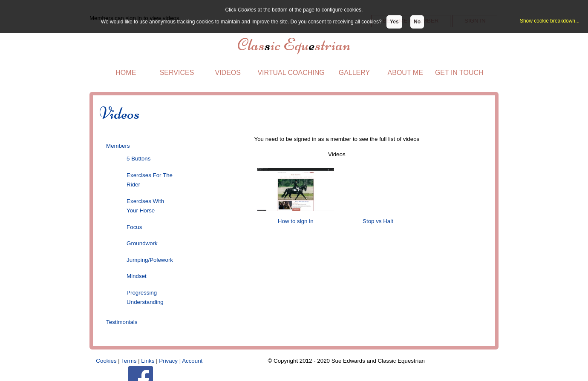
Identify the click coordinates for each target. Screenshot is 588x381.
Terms (129, 361)
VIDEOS (228, 73)
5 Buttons (138, 159)
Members (118, 146)
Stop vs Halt (378, 221)
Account (192, 361)
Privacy (168, 361)
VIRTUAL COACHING (291, 73)
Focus (134, 227)
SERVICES (177, 73)
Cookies (106, 361)
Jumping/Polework (150, 260)
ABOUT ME (405, 73)
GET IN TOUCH (459, 73)
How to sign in (295, 221)
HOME (126, 73)
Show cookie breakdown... (550, 21)
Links (148, 361)
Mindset (137, 276)
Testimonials (122, 322)
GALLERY (355, 73)
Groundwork (142, 243)
